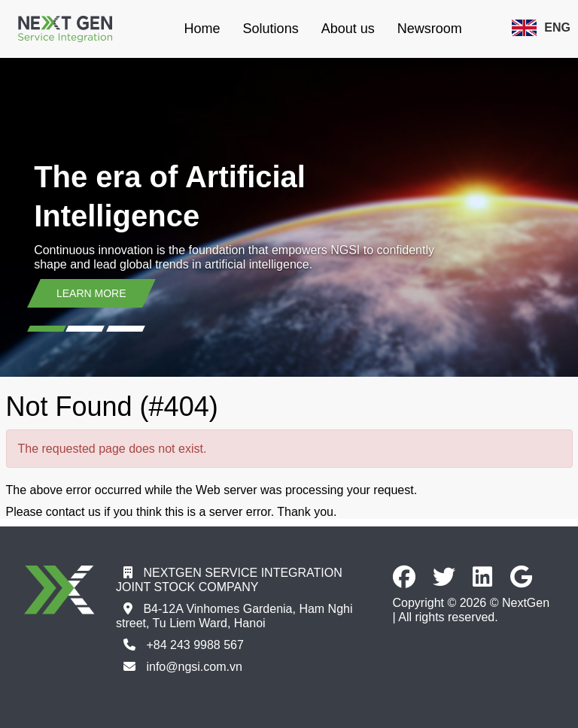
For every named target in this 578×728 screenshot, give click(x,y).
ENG (541, 28)
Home (202, 29)
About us (348, 29)
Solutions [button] (271, 29)
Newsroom (430, 29)
